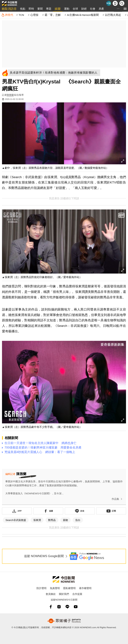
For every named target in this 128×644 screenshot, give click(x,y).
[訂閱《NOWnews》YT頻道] (111, 511)
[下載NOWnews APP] (115, 3)
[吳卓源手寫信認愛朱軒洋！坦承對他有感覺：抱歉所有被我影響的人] (54, 73)
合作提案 (77, 594)
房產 (101, 9)
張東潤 (37, 520)
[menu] (125, 9)
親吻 (65, 520)
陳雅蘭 (10, 95)
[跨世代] (7, 15)
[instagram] (59, 607)
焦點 (23, 9)
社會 (93, 9)
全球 (75, 9)
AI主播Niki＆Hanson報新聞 (83, 15)
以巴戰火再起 (113, 15)
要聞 (40, 9)
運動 (67, 9)
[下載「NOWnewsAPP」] (17, 511)
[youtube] (76, 607)
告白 (78, 520)
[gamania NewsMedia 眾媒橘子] (64, 621)
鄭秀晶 (52, 520)
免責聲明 (55, 588)
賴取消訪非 (9, 9)
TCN (21, 15)
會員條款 (51, 594)
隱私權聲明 (69, 588)
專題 (49, 9)
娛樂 (58, 9)
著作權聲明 (85, 588)
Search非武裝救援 (16, 520)
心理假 (34, 15)
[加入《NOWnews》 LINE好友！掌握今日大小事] (80, 511)
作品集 (118, 499)
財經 (84, 9)
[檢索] (122, 3)
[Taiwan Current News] (108, 3)
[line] (67, 607)
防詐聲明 (41, 588)
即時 (31, 9)
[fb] (51, 607)
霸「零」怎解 (53, 15)
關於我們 (64, 594)
